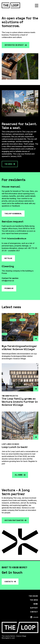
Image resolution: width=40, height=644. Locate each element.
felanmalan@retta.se (17, 238)
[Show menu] (37, 6)
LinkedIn (34, 617)
